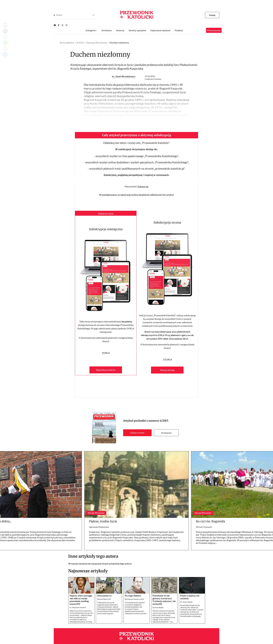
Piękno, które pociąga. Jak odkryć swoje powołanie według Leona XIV (81, 600)
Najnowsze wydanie (160, 30)
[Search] (54, 15)
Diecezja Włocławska (97, 43)
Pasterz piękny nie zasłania (190, 597)
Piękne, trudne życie (103, 521)
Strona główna (67, 43)
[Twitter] (63, 25)
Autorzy (120, 30)
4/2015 (164, 421)
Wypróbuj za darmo (106, 370)
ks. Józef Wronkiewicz (124, 76)
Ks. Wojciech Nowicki (78, 607)
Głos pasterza (104, 596)
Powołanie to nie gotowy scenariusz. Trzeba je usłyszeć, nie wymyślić (164, 600)
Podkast (179, 30)
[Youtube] (55, 25)
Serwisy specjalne (137, 30)
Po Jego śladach (133, 596)
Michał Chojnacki (204, 527)
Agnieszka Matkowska (99, 527)
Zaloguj (212, 15)
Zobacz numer (137, 433)
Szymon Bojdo (158, 607)
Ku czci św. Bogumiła (210, 521)
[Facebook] (59, 25)
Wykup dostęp (167, 370)
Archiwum (166, 433)
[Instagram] (67, 25)
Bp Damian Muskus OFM (134, 599)
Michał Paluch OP (104, 599)
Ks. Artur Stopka (186, 602)
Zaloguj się (143, 186)
